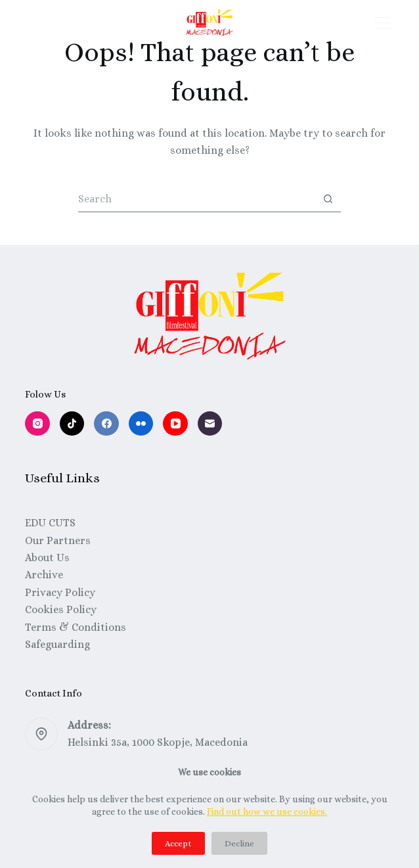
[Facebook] (106, 424)
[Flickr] (141, 424)
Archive (44, 575)
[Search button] (328, 199)
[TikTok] (72, 424)
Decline (239, 843)
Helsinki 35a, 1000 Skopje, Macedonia (158, 742)
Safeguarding (57, 644)
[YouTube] (175, 424)
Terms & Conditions (76, 627)
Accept (178, 843)
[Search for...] (196, 199)
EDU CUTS (50, 523)
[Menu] (383, 23)
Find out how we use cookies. (267, 811)
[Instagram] (37, 424)
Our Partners (58, 540)
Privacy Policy (60, 592)
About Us (47, 558)
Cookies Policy (61, 609)
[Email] (210, 424)
